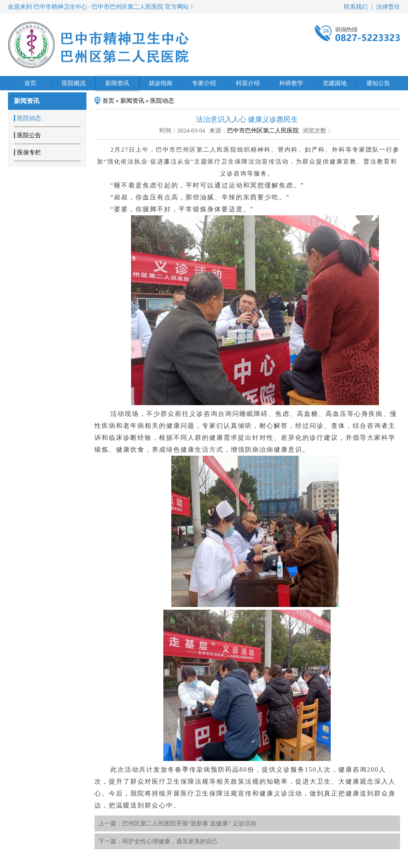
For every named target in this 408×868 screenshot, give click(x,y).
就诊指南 (161, 83)
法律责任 (388, 7)
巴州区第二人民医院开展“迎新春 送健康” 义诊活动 (189, 823)
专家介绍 (204, 83)
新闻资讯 (117, 83)
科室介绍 (248, 83)
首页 (30, 83)
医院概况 (74, 83)
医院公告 (29, 135)
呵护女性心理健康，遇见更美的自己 (170, 841)
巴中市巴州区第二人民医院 (263, 131)
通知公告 (378, 83)
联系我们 (356, 7)
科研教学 (291, 83)
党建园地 (335, 83)
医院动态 (162, 101)
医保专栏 (29, 152)
